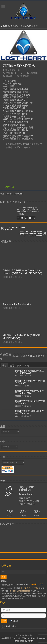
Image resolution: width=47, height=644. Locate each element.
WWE (13, 585)
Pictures (19, 585)
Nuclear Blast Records (19, 591)
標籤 (27, 366)
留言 (19, 366)
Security (33, 593)
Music (9, 194)
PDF (24, 585)
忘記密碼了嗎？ (9, 626)
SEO (6, 591)
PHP (2, 591)
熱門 (12, 366)
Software (27, 593)
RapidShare (5, 593)
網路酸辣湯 (32, 596)
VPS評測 (4, 598)
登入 (27, 356)
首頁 (4, 26)
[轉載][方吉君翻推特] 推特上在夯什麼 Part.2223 (30, 412)
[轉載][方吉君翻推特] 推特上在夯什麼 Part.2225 (30, 372)
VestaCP (25, 596)
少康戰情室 (16, 588)
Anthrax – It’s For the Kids (17, 304)
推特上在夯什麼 (30, 588)
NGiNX (42, 588)
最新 (4, 366)
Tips (22, 598)
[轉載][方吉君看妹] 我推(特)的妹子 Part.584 (30, 402)
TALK (12, 593)
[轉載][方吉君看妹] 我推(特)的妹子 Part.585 (30, 382)
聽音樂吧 (13, 26)
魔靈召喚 (9, 596)
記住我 (15, 621)
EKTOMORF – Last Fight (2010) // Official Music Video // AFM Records (30, 234)
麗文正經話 (19, 593)
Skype (17, 598)
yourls (3, 588)
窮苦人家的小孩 (13, 70)
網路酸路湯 (17, 596)
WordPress (35, 591)
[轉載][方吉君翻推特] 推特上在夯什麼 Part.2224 (30, 392)
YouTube (19, 194)
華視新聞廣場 (5, 585)
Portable (9, 588)
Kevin (30, 641)
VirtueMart (41, 596)
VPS (28, 585)
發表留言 (10, 76)
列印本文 (10, 187)
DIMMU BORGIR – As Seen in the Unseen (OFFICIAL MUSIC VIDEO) (22, 272)
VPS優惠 (11, 598)
